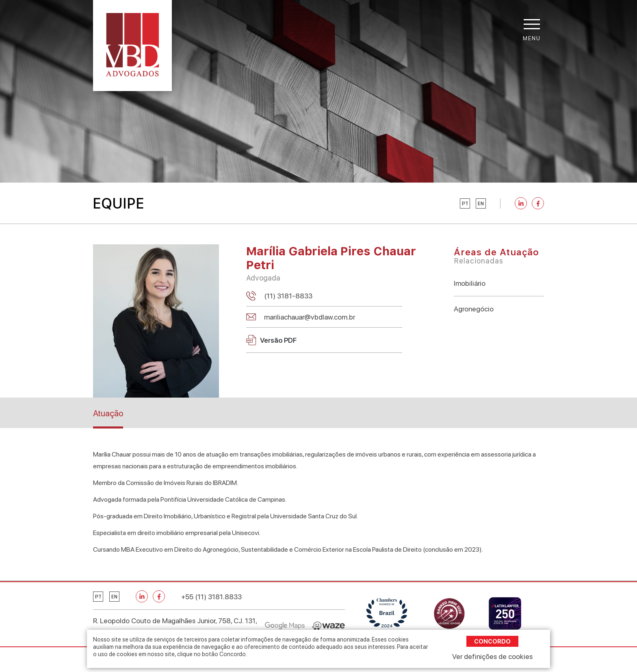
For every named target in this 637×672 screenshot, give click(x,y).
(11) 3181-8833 (288, 296)
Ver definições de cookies (492, 656)
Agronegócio (474, 309)
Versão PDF (271, 340)
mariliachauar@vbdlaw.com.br (310, 317)
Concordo (492, 641)
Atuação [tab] (108, 413)
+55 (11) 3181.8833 (211, 597)
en (481, 204)
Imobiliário (470, 283)
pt (465, 204)
